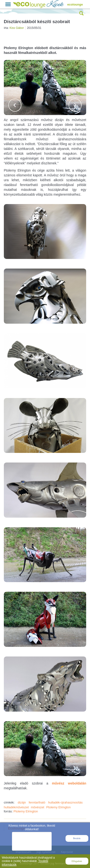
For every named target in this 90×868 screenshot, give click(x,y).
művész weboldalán (69, 783)
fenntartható (37, 802)
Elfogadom (77, 861)
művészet (37, 807)
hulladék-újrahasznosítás (65, 802)
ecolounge (75, 4)
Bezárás (77, 838)
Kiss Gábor (17, 28)
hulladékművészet (16, 807)
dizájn (22, 802)
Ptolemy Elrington (59, 807)
